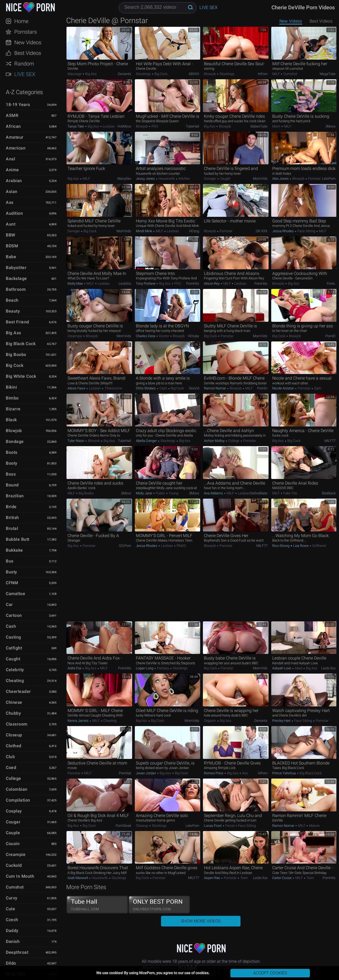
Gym (317, 388)
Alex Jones (281, 179)
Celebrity (15, 670)
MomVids (260, 179)
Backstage (16, 278)
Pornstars (26, 32)
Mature (314, 826)
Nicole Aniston (284, 388)
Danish (13, 941)
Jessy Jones (146, 179)
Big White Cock (21, 376)
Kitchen (184, 179)
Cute (10, 909)
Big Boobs (16, 355)
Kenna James (78, 721)
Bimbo (12, 398)
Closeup (14, 735)
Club (10, 757)
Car (9, 605)
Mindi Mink (144, 231)
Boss (11, 474)
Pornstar (314, 179)
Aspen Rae (212, 878)
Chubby (13, 713)
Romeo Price (214, 773)
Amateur (15, 137)
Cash (11, 626)
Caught (13, 659)
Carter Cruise (282, 878)
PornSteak (123, 826)
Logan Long (145, 668)
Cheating (15, 681)
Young (173, 493)
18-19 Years (18, 105)
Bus (10, 561)
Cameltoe (15, 594)
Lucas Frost (213, 826)
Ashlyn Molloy (215, 441)
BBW (11, 235)
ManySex (124, 179)
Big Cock (15, 365)
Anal (10, 159)
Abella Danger (147, 441)
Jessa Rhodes (283, 231)
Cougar (13, 822)
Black (11, 420)
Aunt (11, 224)
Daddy (12, 931)
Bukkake (14, 550)
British (12, 518)
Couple (13, 833)
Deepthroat (17, 952)
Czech (12, 920)
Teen (244, 878)
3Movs (331, 126)
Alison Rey (212, 284)
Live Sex (25, 74)
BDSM (12, 246)
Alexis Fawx (77, 388)
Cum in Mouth (20, 876)
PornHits (193, 284)
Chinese (14, 702)
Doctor (164, 336)
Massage (75, 74)
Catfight (14, 648)
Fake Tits (290, 493)
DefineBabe (259, 493)
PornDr (262, 388)
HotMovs (124, 126)
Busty (12, 572)
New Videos (28, 42)
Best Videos (28, 53)
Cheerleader (18, 691)
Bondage (15, 441)
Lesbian (108, 126)
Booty (12, 463)
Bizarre (13, 409)
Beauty (13, 311)
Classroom (17, 724)
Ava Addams (214, 493)
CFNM (12, 583)
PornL (331, 284)
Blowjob (14, 431)
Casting (14, 637)
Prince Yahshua (284, 773)
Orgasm (210, 721)
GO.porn (125, 546)
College (14, 778)
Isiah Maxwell (78, 878)
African (13, 126)
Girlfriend (319, 546)
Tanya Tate (76, 126)
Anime (12, 170)
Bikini (11, 387)
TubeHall (193, 126)
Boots (12, 452)
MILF (276, 74)
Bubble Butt (18, 539)
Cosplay (14, 811)
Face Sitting (306, 231)
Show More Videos (201, 921)
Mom (277, 126)
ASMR (12, 115)
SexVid (194, 388)
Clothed (14, 746)
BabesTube (259, 126)
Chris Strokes (146, 388)
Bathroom (16, 289)
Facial (230, 826)
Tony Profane (146, 284)
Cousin (13, 844)
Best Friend (17, 322)
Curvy (12, 898)
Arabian (14, 181)
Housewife (167, 179)
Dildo (11, 963)
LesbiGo (125, 284)
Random (24, 64)
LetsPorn (329, 179)
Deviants (124, 74)
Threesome (113, 388)
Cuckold (14, 865)
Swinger (210, 179)
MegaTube (328, 74)
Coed (11, 768)
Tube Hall (97, 905)
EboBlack (329, 493)
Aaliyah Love (282, 668)
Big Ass (14, 333)
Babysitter (16, 268)
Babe (11, 257)
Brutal (12, 528)
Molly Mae (76, 284)
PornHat (125, 773)
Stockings (144, 74)
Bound (12, 485)
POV (154, 126)
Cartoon (14, 615)
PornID (331, 336)
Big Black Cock (21, 344)
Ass (10, 202)
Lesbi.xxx (328, 668)
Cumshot (15, 887)
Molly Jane (144, 493)
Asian (12, 192)
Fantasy (163, 668)
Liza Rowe (301, 546)
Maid (298, 668)
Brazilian (15, 496)
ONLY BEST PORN (159, 905)
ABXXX (194, 74)
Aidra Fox (75, 668)
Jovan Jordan (146, 773)
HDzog (194, 231)
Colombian (17, 789)
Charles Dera (146, 336)
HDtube (193, 336)
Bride (11, 507)
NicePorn (30, 7)
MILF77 (330, 441)
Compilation (18, 800)
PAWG (181, 546)
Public (160, 493)
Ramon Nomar (215, 388)
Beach (12, 300)
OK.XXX (262, 231)
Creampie (16, 854)
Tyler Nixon (76, 441)
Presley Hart (282, 721)
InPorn (263, 74)
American (16, 148)
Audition (14, 213)
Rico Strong (281, 546)
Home (21, 21)
